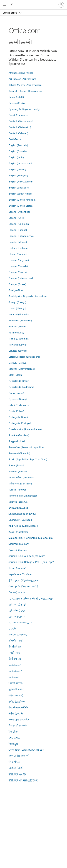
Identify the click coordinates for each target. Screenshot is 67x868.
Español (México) (18, 242)
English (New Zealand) (21, 181)
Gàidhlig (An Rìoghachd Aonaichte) (28, 296)
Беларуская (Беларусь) (22, 514)
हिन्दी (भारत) (15, 659)
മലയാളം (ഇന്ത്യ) (19, 719)
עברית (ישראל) (17, 592)
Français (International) (21, 278)
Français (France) (18, 272)
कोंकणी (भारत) (16, 640)
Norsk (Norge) (16, 393)
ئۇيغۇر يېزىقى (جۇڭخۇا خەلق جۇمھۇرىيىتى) (31, 598)
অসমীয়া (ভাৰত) (15, 665)
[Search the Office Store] (13, 5)
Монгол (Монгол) (19, 544)
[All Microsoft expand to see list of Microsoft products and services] (4, 5)
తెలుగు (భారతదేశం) (18, 707)
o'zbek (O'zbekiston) (19, 405)
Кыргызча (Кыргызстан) (23, 526)
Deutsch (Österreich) (20, 127)
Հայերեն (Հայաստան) (23, 586)
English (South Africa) (20, 193)
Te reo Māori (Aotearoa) (22, 477)
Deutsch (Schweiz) (18, 133)
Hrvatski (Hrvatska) (19, 314)
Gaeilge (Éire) (16, 290)
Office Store (10, 13)
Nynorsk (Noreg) (18, 399)
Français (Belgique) (19, 260)
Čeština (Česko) (17, 103)
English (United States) (21, 206)
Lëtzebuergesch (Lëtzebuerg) (24, 357)
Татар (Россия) (17, 568)
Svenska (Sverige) (18, 471)
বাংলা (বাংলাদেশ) (15, 671)
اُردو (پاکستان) (18, 604)
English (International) (20, 163)
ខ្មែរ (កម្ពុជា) (14, 743)
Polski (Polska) (16, 411)
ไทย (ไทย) (13, 731)
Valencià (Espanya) (18, 502)
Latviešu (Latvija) (18, 351)
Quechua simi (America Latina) (25, 429)
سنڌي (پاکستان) (17, 616)
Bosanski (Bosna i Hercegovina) (25, 91)
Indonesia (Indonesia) (20, 320)
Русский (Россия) (18, 550)
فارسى (12, 628)
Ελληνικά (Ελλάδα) (19, 508)
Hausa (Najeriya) (17, 308)
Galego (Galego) (17, 302)
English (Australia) (18, 145)
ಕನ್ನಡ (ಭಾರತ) (16, 713)
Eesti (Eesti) (15, 139)
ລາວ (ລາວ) (14, 737)
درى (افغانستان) (17, 610)
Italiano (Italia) (16, 332)
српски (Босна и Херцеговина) (27, 556)
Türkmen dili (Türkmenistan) (23, 495)
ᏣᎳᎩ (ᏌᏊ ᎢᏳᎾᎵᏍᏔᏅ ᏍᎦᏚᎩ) (26, 750)
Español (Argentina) (19, 212)
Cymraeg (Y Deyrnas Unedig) (24, 109)
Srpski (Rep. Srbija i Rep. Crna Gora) (28, 459)
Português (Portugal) (20, 423)
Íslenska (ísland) (17, 326)
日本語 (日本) (16, 768)
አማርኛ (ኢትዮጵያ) (18, 634)
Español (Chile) (17, 218)
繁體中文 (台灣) (17, 774)
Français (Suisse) (17, 284)
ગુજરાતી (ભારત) (16, 689)
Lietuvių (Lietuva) (18, 363)
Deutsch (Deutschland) (21, 121)
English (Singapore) (19, 187)
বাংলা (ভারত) (14, 677)
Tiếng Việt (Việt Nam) (20, 483)
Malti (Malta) (16, 375)
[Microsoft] (33, 3)
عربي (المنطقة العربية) (21, 622)
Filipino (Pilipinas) (18, 254)
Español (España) (18, 230)
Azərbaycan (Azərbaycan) (22, 79)
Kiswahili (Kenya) (18, 344)
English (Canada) (18, 151)
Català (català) (16, 97)
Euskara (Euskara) (18, 248)
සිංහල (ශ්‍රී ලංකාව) (18, 725)
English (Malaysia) (18, 175)
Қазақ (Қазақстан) (19, 532)
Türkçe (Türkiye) (17, 489)
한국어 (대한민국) (19, 756)
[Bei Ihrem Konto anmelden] (61, 5)
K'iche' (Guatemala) (19, 338)
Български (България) (21, 520)
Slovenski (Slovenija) (19, 453)
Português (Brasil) (18, 417)
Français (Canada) (18, 266)
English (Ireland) (17, 169)
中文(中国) (14, 762)
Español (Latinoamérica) (21, 236)
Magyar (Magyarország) (22, 369)
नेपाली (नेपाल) (15, 646)
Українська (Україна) (20, 574)
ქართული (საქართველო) (23, 580)
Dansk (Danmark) (18, 115)
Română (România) (19, 435)
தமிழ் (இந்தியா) (17, 701)
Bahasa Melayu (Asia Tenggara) (25, 85)
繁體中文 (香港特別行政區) (23, 780)
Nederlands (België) (19, 381)
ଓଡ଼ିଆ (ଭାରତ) (16, 695)
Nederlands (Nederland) (21, 387)
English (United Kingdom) (22, 200)
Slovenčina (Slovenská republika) (26, 447)
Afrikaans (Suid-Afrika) (21, 73)
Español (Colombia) (19, 224)
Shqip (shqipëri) (17, 441)
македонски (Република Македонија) (31, 538)
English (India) (16, 157)
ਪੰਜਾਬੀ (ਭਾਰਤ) (16, 683)
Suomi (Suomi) (16, 465)
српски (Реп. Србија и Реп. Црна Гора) (31, 562)
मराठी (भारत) (15, 653)
